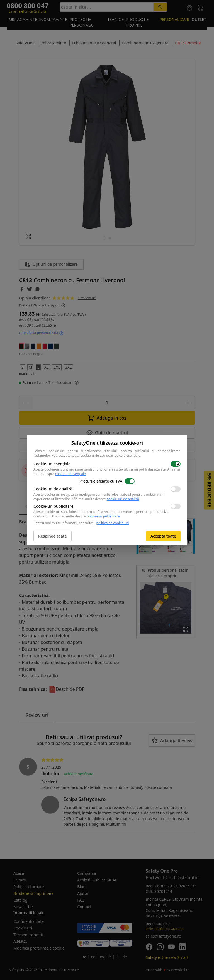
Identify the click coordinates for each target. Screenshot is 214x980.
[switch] (176, 464)
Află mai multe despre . (106, 499)
